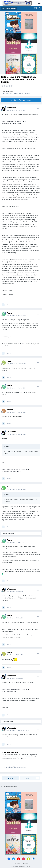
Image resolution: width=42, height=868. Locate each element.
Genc (9, 361)
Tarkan (10, 410)
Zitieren (9, 305)
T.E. (9, 487)
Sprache (18, 864)
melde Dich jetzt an (24, 757)
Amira (9, 313)
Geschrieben (17, 110)
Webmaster (9, 91)
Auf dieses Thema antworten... (15, 767)
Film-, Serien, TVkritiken (23, 93)
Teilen (10, 778)
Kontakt (26, 864)
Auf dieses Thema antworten (21, 100)
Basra (9, 652)
